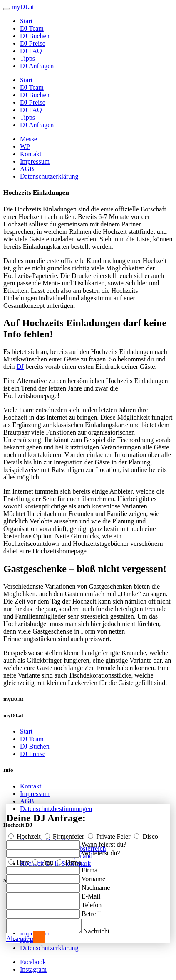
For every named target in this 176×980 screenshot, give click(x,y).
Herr (19, 860)
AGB (27, 169)
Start (26, 21)
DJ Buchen (35, 36)
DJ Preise (33, 43)
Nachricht (105, 931)
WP (25, 146)
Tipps (27, 58)
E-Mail (91, 894)
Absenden (20, 939)
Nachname (96, 885)
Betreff (91, 911)
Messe (29, 139)
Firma (69, 860)
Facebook (33, 962)
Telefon (92, 903)
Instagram (33, 969)
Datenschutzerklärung (49, 176)
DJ (20, 367)
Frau (43, 860)
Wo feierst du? (101, 851)
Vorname (93, 876)
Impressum (35, 161)
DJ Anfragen (37, 66)
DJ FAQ (31, 51)
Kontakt (31, 154)
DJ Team (32, 28)
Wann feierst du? (104, 842)
